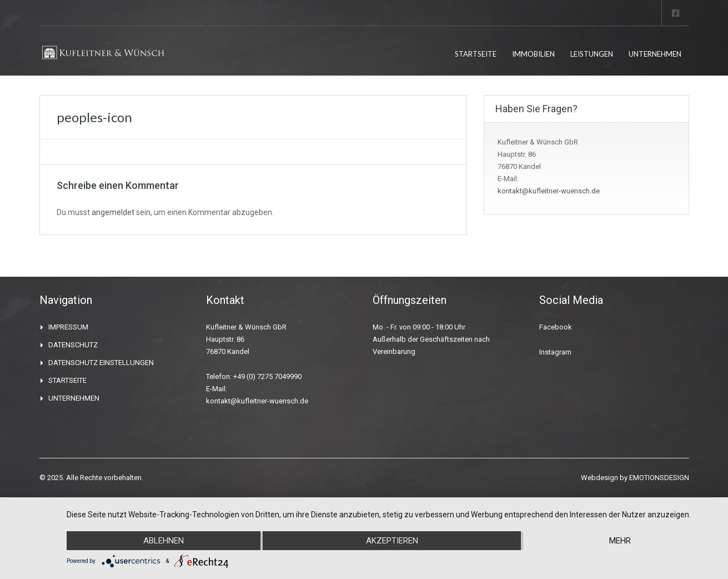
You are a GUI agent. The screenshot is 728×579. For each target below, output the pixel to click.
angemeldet (113, 212)
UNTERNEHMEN (655, 54)
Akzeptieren (392, 541)
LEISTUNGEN (592, 54)
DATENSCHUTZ (73, 345)
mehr (620, 541)
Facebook (556, 327)
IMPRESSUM (68, 327)
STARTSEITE (476, 54)
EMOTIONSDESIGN (659, 478)
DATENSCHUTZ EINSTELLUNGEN (101, 363)
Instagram (555, 352)
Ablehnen (164, 541)
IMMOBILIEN (533, 54)
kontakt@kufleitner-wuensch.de (549, 191)
